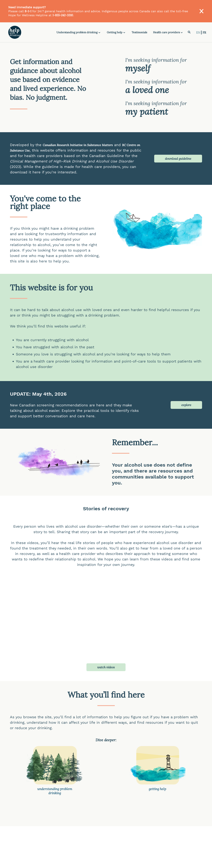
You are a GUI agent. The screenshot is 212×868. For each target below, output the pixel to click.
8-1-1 (28, 11)
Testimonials (139, 32)
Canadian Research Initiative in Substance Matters (78, 145)
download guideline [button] (178, 159)
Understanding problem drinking (77, 32)
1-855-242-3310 (63, 15)
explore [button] (186, 405)
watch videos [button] (106, 667)
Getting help (115, 32)
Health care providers (166, 32)
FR (204, 33)
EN (199, 33)
